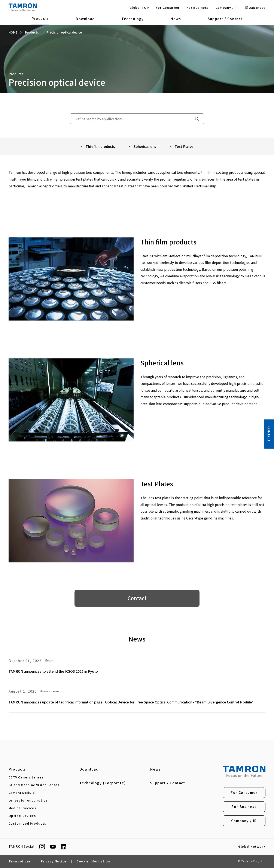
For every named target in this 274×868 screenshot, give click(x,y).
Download (85, 19)
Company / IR (227, 7)
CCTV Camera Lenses (26, 777)
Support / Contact (225, 19)
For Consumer (168, 7)
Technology (133, 19)
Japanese (255, 7)
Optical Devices (22, 816)
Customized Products (27, 823)
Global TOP (139, 7)
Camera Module (22, 793)
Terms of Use (20, 861)
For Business (198, 7)
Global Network (252, 847)
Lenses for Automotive (28, 800)
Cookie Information (93, 861)
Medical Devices (22, 808)
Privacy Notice (54, 861)
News (176, 19)
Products (40, 18)
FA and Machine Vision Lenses (34, 785)
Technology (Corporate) (103, 783)
